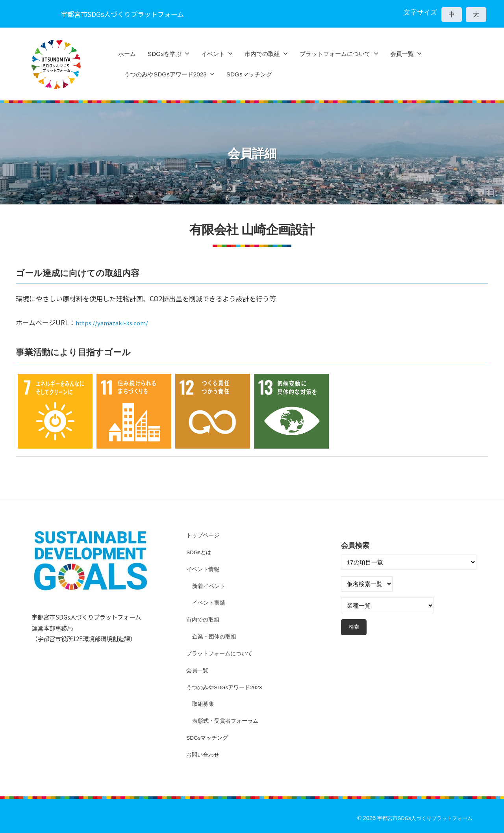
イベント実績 (210, 602)
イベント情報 (204, 569)
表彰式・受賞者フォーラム (228, 721)
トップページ (204, 535)
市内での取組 (262, 54)
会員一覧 (402, 54)
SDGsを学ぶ (165, 54)
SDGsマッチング (249, 74)
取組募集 (204, 704)
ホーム (127, 54)
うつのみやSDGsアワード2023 (165, 74)
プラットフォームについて (335, 54)
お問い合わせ (204, 754)
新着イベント (210, 586)
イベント (213, 54)
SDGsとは (200, 552)
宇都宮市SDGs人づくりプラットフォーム (421, 818)
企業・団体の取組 (216, 636)
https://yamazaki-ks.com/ (117, 322)
